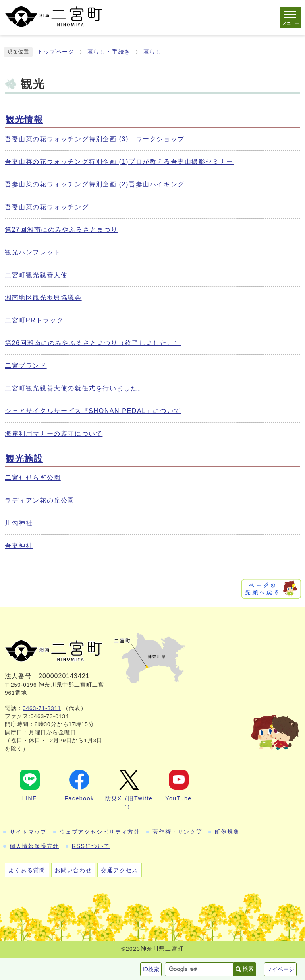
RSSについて (91, 846)
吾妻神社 (19, 546)
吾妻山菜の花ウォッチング (47, 207)
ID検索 (151, 969)
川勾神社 (19, 523)
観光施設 (24, 459)
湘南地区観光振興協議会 (43, 298)
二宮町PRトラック (34, 320)
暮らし (153, 52)
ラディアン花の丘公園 (40, 500)
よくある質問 (27, 870)
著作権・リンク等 (177, 832)
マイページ (280, 969)
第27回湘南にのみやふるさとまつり (61, 230)
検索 (248, 969)
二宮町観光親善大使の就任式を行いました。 (75, 388)
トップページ (56, 52)
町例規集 (227, 832)
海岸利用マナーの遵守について (54, 434)
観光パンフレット (33, 252)
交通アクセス (120, 870)
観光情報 (24, 119)
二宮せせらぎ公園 (33, 478)
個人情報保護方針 (34, 846)
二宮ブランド (26, 366)
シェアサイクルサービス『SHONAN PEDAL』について (93, 411)
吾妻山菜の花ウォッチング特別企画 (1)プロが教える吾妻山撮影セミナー (119, 162)
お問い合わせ (73, 870)
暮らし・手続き (109, 52)
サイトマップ (28, 832)
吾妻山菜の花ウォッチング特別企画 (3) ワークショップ (95, 139)
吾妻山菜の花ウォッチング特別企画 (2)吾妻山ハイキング (95, 184)
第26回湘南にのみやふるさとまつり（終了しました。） (93, 343)
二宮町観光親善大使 (36, 275)
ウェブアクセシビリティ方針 (100, 832)
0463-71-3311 (42, 708)
